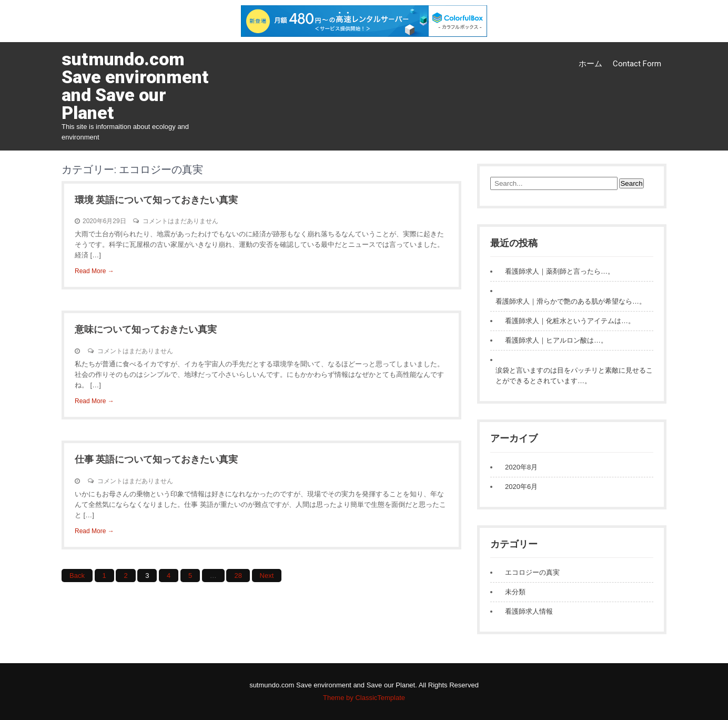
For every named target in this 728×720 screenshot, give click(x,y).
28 (238, 576)
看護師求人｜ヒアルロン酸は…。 (556, 340)
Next (267, 576)
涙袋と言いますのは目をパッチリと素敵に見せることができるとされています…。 (574, 376)
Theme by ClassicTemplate (364, 698)
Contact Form (637, 64)
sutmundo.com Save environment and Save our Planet (135, 86)
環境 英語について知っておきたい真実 (156, 200)
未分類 (515, 592)
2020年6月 (521, 487)
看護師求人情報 (529, 611)
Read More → (94, 271)
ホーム (590, 64)
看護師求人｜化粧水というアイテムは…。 (570, 321)
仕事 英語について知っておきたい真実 (156, 459)
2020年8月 (521, 467)
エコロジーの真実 (532, 572)
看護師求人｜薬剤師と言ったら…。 (560, 271)
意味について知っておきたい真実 (146, 329)
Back (77, 576)
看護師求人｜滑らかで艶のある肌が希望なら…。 (571, 301)
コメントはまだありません (180, 221)
